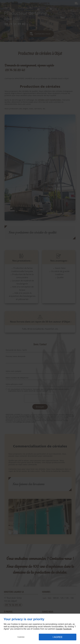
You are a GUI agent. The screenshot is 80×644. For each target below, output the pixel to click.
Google (59, 629)
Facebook (67, 629)
